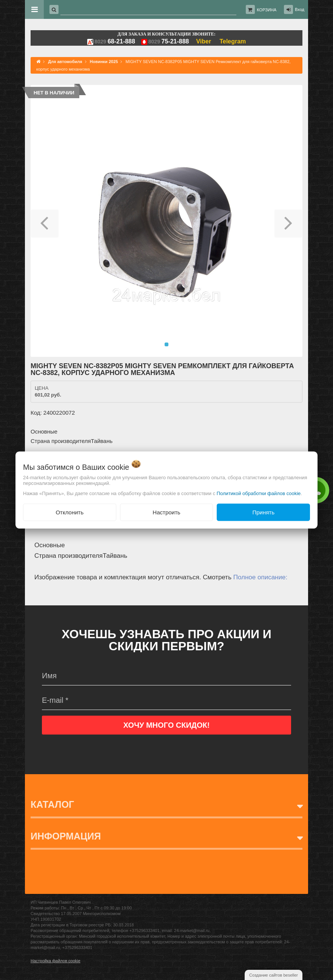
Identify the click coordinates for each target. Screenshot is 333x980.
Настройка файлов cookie (55, 961)
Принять (263, 512)
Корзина (267, 10)
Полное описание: (260, 577)
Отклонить (69, 512)
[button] (45, 221)
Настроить (166, 512)
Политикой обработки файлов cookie (259, 493)
